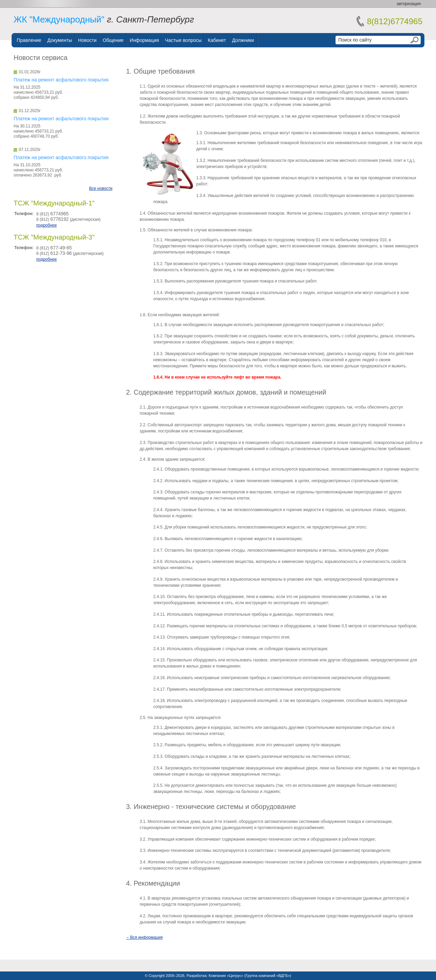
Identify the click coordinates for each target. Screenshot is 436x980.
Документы (60, 40)
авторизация (409, 4)
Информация (144, 40)
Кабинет (217, 40)
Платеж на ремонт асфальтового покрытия (61, 80)
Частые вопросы (184, 40)
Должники (243, 40)
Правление (29, 40)
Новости (87, 40)
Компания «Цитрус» (226, 976)
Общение (113, 40)
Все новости (101, 188)
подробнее (46, 225)
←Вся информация (144, 937)
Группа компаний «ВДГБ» (268, 976)
